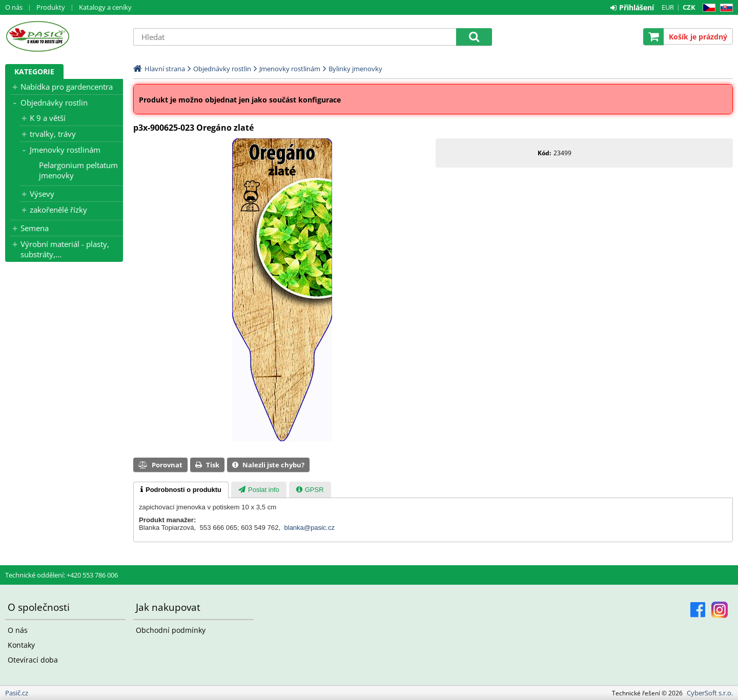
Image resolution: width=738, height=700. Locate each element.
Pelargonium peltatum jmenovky (78, 170)
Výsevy (42, 194)
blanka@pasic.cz (310, 528)
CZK (689, 7)
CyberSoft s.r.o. (710, 693)
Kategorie (34, 71)
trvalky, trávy (53, 134)
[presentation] (181, 490)
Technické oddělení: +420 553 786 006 (61, 575)
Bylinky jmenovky (355, 69)
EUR (668, 7)
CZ (707, 8)
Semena (35, 228)
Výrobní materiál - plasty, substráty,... (65, 249)
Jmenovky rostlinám (65, 150)
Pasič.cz (64, 36)
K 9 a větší (48, 118)
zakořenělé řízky (58, 210)
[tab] (181, 490)
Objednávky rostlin (54, 102)
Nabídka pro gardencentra (67, 87)
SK (724, 8)
